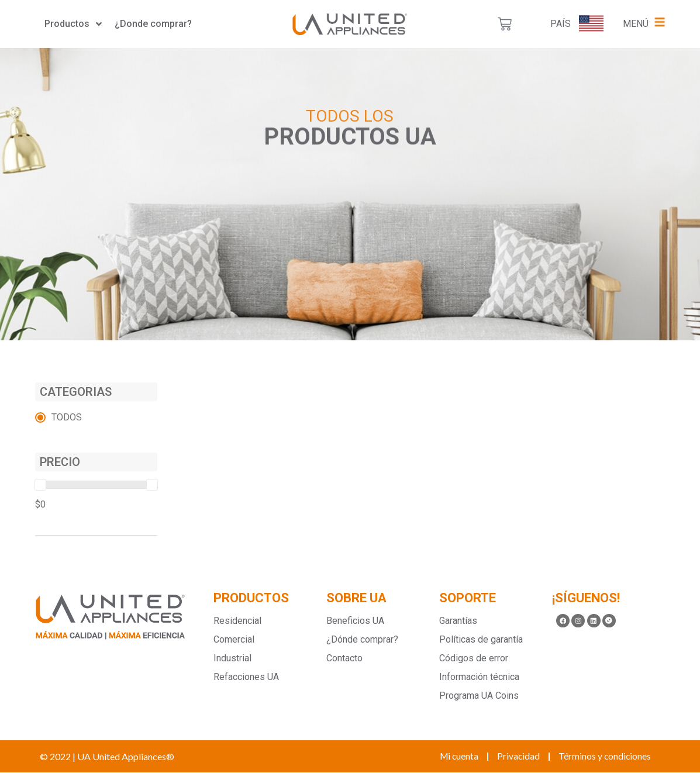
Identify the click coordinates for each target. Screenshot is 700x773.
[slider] (40, 485)
